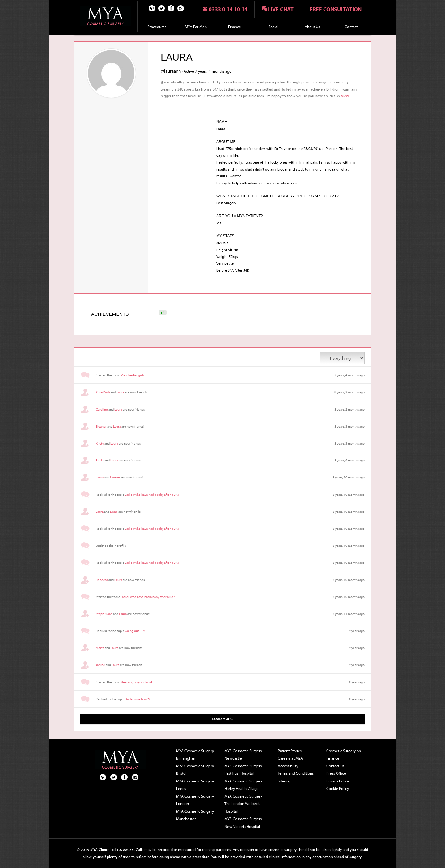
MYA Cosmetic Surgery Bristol (195, 770)
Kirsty (100, 443)
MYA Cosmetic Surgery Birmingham (195, 754)
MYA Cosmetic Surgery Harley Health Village (243, 785)
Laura (120, 392)
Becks (100, 460)
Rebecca (102, 580)
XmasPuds (103, 392)
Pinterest (152, 8)
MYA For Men (196, 27)
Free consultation (336, 9)
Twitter (162, 8)
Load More (222, 719)
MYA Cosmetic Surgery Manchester (195, 815)
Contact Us (335, 766)
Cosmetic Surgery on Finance (344, 754)
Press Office (336, 773)
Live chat (281, 9)
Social (273, 27)
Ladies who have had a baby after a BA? (152, 495)
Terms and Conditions (296, 773)
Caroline (102, 409)
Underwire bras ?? (137, 699)
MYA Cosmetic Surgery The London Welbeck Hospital (243, 804)
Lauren (115, 477)
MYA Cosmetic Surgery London (195, 800)
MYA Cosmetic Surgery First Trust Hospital (243, 770)
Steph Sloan (104, 614)
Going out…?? (135, 631)
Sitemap (285, 781)
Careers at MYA (290, 758)
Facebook (171, 8)
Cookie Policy (338, 788)
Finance (235, 27)
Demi (114, 512)
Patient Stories (290, 751)
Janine (100, 665)
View (345, 96)
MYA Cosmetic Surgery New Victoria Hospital (243, 822)
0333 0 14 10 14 (228, 9)
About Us (312, 27)
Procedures (157, 27)
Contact (351, 27)
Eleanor (101, 426)
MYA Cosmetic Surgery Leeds (195, 785)
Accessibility (288, 766)
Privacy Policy (338, 781)
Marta (100, 648)
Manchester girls (132, 375)
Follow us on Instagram (181, 8)
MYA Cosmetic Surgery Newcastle (243, 754)
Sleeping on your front (136, 682)
